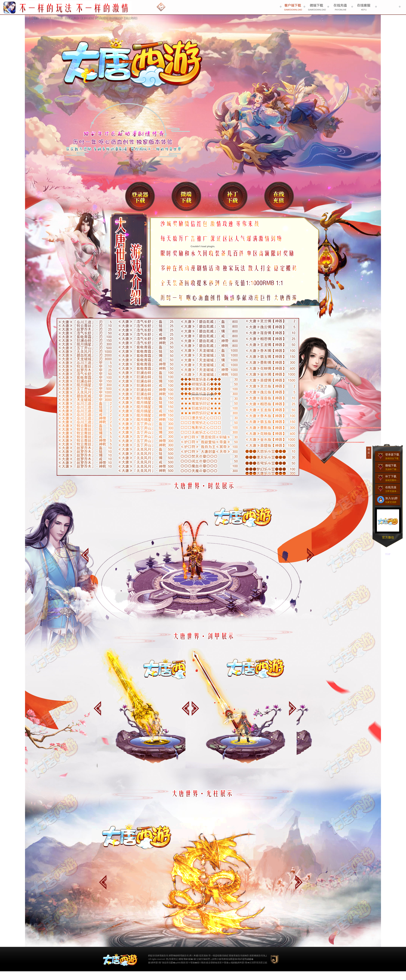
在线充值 (279, 196)
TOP (388, 554)
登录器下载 (140, 196)
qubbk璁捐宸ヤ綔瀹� (186, 963)
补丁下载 (233, 196)
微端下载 (186, 196)
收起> (369, 453)
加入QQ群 (389, 500)
